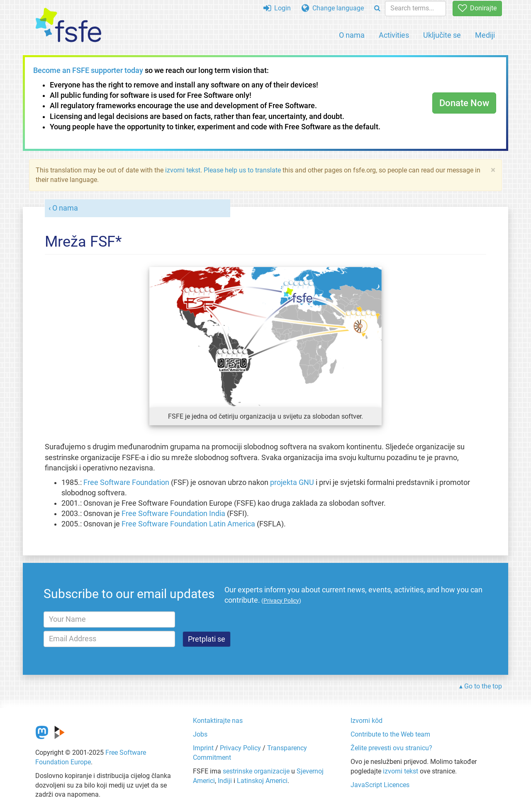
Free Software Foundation (126, 482)
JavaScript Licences (380, 785)
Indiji (225, 781)
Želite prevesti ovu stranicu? (391, 748)
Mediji (485, 35)
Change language (333, 8)
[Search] (377, 8)
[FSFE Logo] (68, 25)
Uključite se (442, 35)
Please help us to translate (242, 170)
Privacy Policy (240, 748)
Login (277, 8)
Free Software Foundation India (173, 514)
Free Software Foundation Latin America (188, 524)
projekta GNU (292, 482)
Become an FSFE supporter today (88, 70)
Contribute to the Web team (390, 734)
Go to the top (483, 686)
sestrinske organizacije (256, 771)
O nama (352, 35)
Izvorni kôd (367, 721)
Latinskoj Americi (262, 781)
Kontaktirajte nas (218, 721)
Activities (394, 35)
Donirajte (477, 8)
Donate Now (464, 103)
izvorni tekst (183, 170)
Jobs (200, 734)
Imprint (203, 748)
